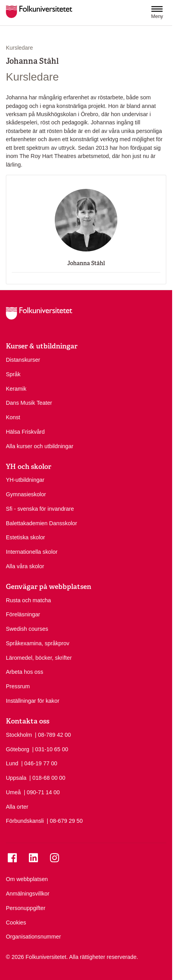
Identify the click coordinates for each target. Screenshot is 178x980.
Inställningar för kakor (33, 701)
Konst (13, 417)
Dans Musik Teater (29, 403)
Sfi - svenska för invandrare (40, 509)
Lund (12, 763)
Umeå (13, 792)
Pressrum (18, 686)
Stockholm (19, 735)
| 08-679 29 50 (65, 820)
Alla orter (17, 807)
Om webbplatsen (27, 879)
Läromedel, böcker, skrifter (39, 658)
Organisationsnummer (33, 937)
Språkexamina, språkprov (38, 643)
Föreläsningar (23, 614)
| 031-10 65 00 (50, 749)
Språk (13, 374)
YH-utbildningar (25, 480)
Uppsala (16, 778)
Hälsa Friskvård (25, 432)
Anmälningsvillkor (28, 894)
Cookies (16, 923)
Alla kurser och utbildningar (40, 446)
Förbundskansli (25, 821)
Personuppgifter (26, 908)
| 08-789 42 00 (53, 734)
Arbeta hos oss (24, 672)
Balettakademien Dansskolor (41, 523)
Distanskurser (23, 360)
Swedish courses (27, 629)
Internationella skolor (32, 552)
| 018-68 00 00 (47, 777)
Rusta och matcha (28, 600)
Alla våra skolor (25, 566)
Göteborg (18, 749)
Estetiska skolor (25, 537)
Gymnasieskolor (26, 494)
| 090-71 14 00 (42, 792)
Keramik (16, 389)
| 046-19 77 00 (39, 763)
